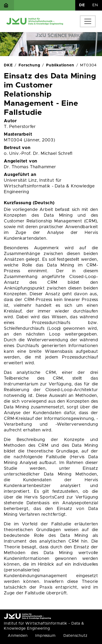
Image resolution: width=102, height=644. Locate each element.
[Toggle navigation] (88, 21)
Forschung (29, 65)
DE (82, 5)
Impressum (45, 636)
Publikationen (60, 65)
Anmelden (18, 636)
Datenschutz (75, 636)
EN (95, 5)
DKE (8, 65)
